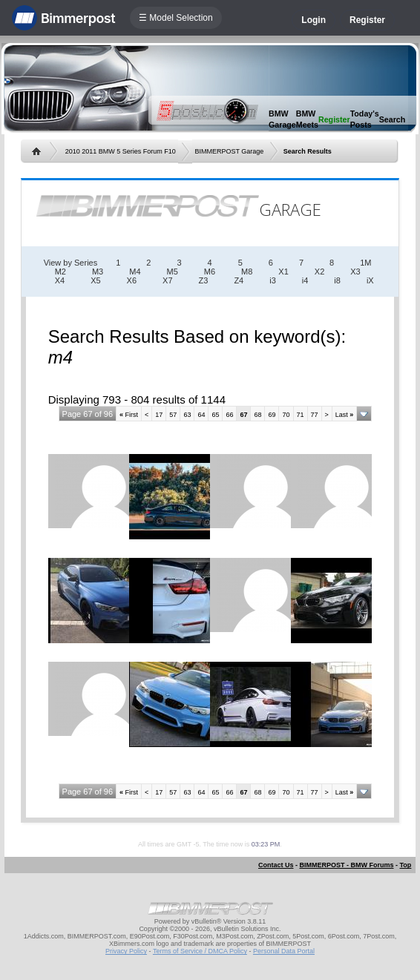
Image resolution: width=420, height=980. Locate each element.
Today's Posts (365, 119)
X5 (95, 280)
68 (257, 415)
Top (406, 865)
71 (301, 415)
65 (215, 415)
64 (201, 415)
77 (315, 415)
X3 (355, 272)
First (129, 415)
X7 (167, 280)
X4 (60, 280)
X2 (319, 272)
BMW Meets (307, 119)
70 (286, 415)
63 (187, 415)
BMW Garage (282, 119)
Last (345, 415)
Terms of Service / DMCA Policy (200, 951)
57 (173, 415)
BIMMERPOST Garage (230, 151)
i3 (273, 280)
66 (229, 415)
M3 (98, 272)
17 (159, 415)
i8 (337, 280)
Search (393, 119)
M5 (173, 272)
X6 (132, 280)
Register (367, 20)
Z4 (239, 280)
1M (365, 263)
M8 (247, 272)
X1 (283, 272)
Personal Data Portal (284, 951)
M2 (60, 272)
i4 (305, 280)
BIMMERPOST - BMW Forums (347, 865)
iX (370, 280)
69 (272, 415)
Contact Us (276, 865)
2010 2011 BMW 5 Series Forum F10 (121, 151)
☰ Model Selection (176, 18)
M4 (135, 272)
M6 (210, 272)
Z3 (204, 280)
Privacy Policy (126, 951)
